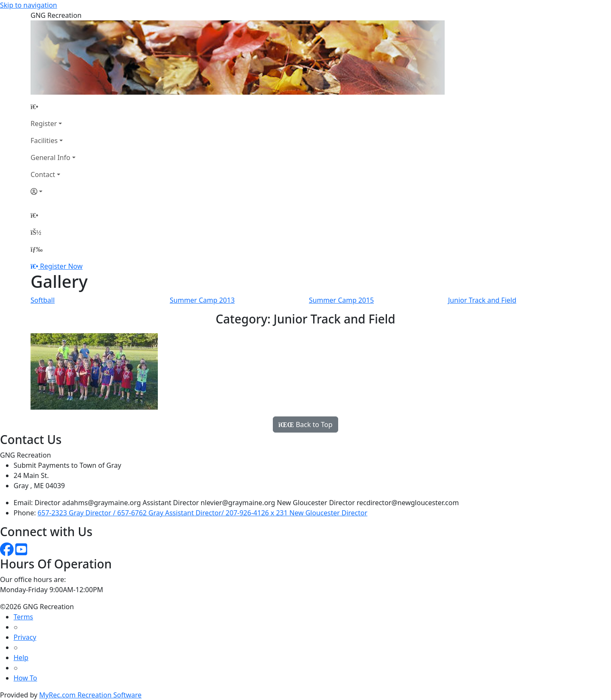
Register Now (61, 266)
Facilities (44, 141)
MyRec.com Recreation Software (90, 695)
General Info (50, 157)
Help (21, 658)
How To (25, 678)
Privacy (25, 637)
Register (44, 124)
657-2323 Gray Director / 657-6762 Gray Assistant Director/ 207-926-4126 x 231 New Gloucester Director (203, 513)
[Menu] (36, 249)
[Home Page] (53, 107)
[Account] (53, 191)
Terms (23, 617)
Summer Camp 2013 (202, 300)
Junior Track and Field (482, 300)
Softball (43, 300)
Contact (43, 174)
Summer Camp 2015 (341, 300)
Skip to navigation (28, 5)
